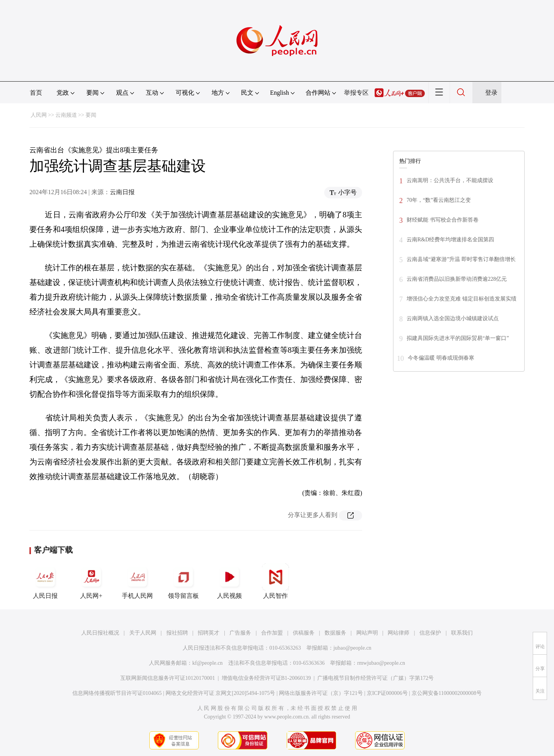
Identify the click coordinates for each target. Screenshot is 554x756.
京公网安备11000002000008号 (447, 693)
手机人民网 (137, 581)
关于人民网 (143, 633)
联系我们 (462, 633)
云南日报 (122, 192)
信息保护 (430, 633)
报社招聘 (177, 633)
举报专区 (356, 93)
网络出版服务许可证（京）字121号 (321, 693)
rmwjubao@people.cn (381, 663)
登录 (491, 93)
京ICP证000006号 (387, 693)
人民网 (39, 115)
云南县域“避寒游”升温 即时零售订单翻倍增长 (461, 259)
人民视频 (229, 581)
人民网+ (91, 581)
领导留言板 (183, 581)
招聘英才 (209, 633)
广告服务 (240, 633)
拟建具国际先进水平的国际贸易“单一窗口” (458, 338)
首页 (36, 93)
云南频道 (66, 115)
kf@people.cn (208, 663)
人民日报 (45, 581)
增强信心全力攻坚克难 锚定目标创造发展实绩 (462, 299)
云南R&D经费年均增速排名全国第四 (450, 240)
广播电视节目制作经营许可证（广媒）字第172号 (375, 678)
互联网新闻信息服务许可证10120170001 (168, 678)
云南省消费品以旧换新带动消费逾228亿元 (457, 279)
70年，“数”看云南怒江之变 (439, 200)
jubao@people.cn (352, 648)
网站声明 (367, 633)
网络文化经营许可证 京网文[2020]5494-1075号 (221, 693)
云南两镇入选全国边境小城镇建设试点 (453, 318)
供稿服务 (304, 633)
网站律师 (398, 633)
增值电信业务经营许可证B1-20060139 (266, 678)
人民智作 (275, 581)
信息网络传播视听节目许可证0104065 (117, 693)
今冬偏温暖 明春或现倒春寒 (441, 358)
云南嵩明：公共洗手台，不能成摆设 (450, 180)
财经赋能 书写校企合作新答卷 (443, 220)
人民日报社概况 (100, 633)
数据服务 (335, 633)
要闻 (91, 115)
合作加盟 (272, 633)
